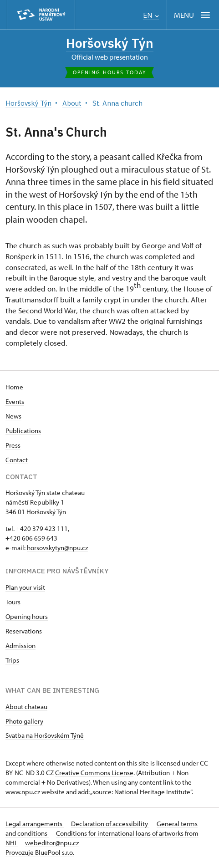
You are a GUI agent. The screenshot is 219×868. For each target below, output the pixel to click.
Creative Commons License (94, 773)
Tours (13, 602)
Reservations (24, 631)
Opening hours (27, 616)
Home (14, 387)
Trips (12, 660)
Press (13, 445)
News (13, 416)
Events (15, 401)
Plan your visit (25, 587)
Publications (23, 431)
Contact (17, 460)
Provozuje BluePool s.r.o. (40, 852)
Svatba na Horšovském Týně (45, 735)
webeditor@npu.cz (52, 843)
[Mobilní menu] (193, 15)
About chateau (26, 707)
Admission (20, 646)
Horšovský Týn (110, 43)
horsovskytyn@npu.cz (57, 548)
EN (151, 15)
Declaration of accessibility (110, 824)
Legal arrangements (35, 824)
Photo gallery (24, 721)
